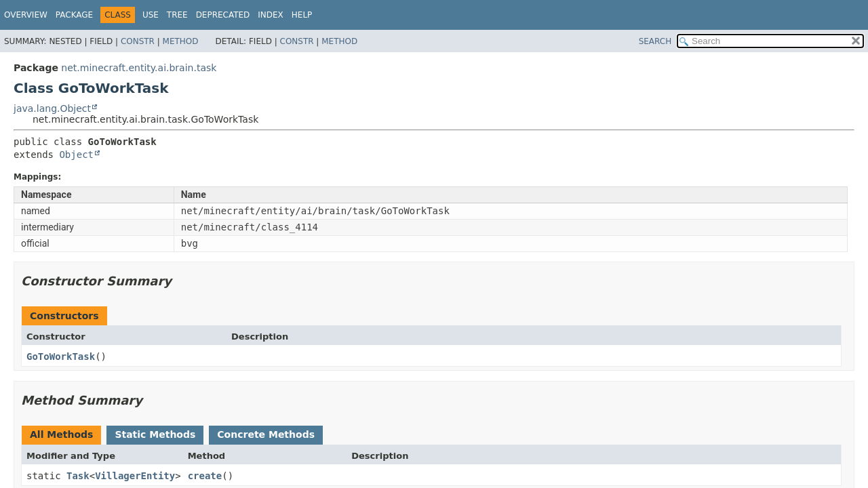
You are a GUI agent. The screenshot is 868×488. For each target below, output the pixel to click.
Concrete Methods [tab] (266, 434)
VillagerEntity (135, 476)
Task (78, 476)
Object (76, 155)
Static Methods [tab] (155, 434)
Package (74, 15)
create (205, 476)
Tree (177, 15)
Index (271, 15)
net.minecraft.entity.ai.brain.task (139, 68)
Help (302, 15)
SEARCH (655, 41)
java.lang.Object (52, 108)
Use (151, 15)
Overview (26, 15)
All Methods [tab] (61, 434)
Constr (138, 41)
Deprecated (223, 15)
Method (181, 41)
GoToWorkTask (61, 357)
